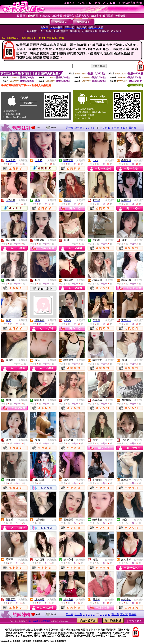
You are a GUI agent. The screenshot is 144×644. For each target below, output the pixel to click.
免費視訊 (23, 160)
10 (109, 128)
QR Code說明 (135, 85)
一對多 (53, 480)
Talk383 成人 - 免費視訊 (40, 621)
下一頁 (115, 128)
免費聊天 (52, 160)
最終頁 (133, 128)
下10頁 (124, 128)
